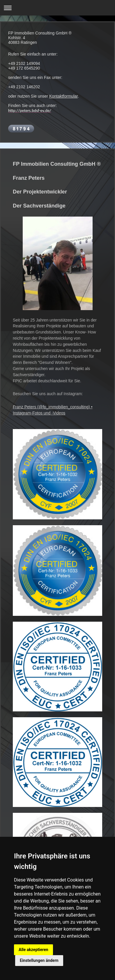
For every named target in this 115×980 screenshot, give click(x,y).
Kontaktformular (63, 96)
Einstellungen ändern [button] (39, 960)
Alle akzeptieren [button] (33, 950)
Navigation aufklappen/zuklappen (57, 8)
